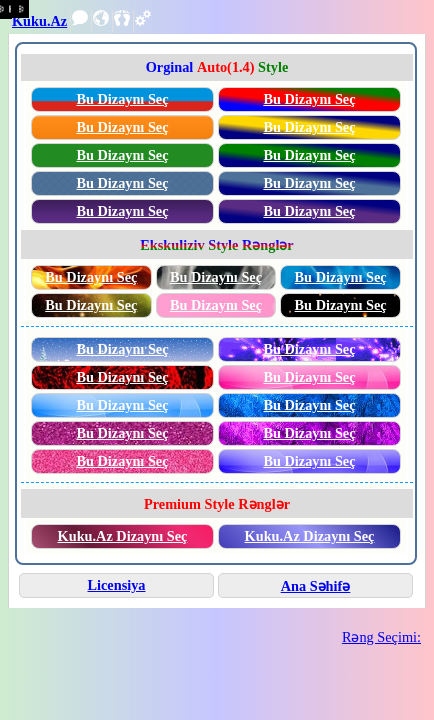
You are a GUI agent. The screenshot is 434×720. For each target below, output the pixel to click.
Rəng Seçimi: (381, 637)
